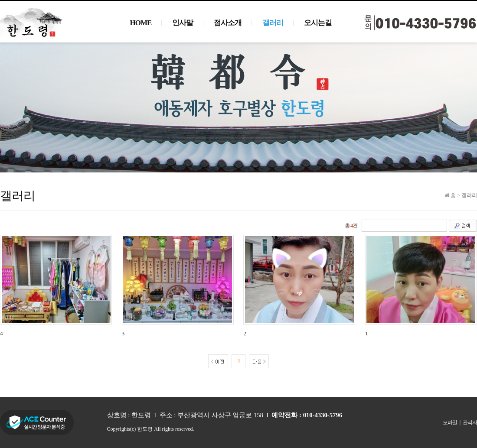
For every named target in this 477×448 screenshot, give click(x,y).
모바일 (450, 422)
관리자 (470, 422)
